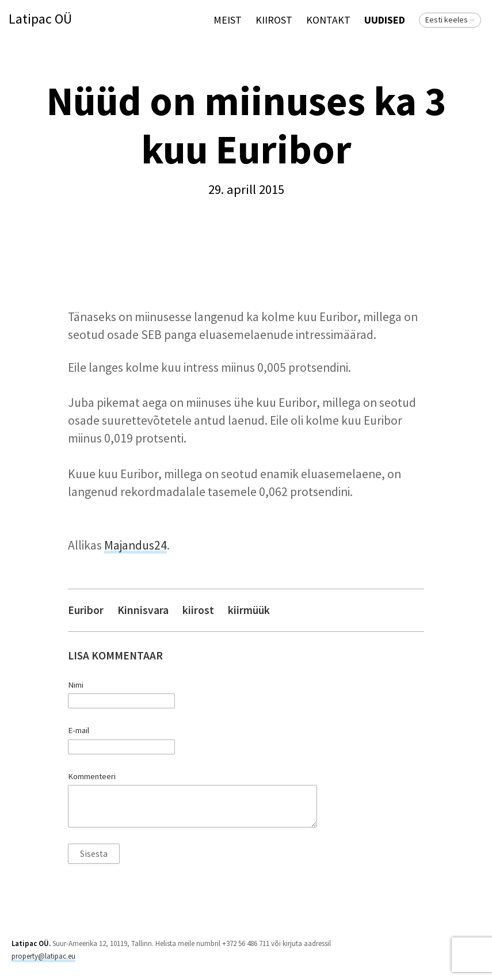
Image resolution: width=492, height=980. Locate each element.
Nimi (76, 685)
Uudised (385, 20)
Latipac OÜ (40, 19)
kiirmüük (249, 610)
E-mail (79, 730)
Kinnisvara (143, 610)
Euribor (86, 610)
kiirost (198, 610)
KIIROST (274, 20)
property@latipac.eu (43, 956)
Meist (228, 20)
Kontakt (328, 20)
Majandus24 (136, 545)
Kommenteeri (92, 776)
